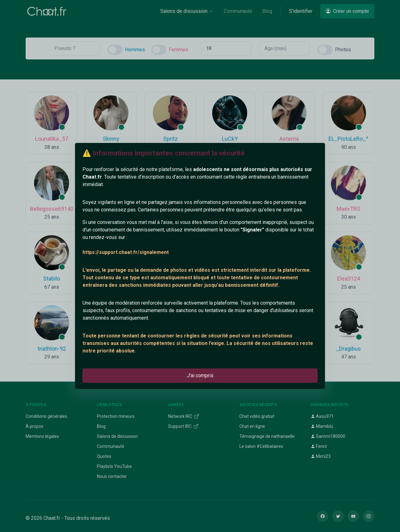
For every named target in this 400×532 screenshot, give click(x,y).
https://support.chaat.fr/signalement (126, 252)
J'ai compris (200, 375)
